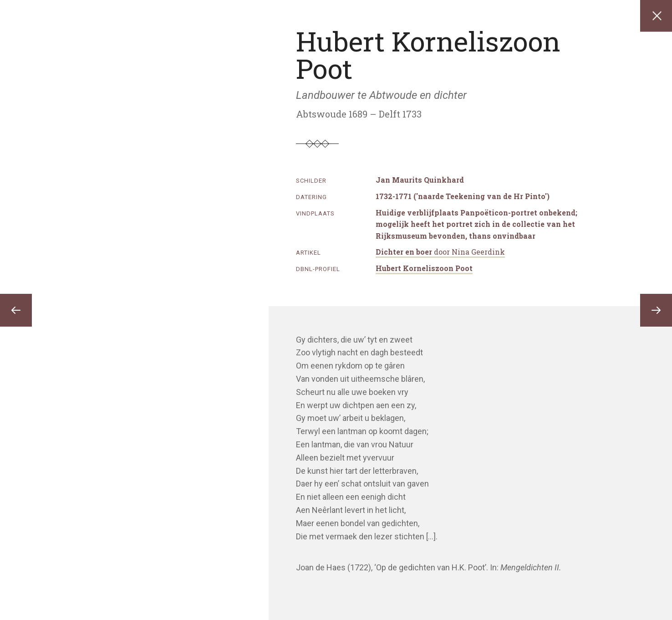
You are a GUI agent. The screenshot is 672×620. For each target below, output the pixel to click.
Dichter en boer (440, 252)
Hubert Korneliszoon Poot (424, 268)
